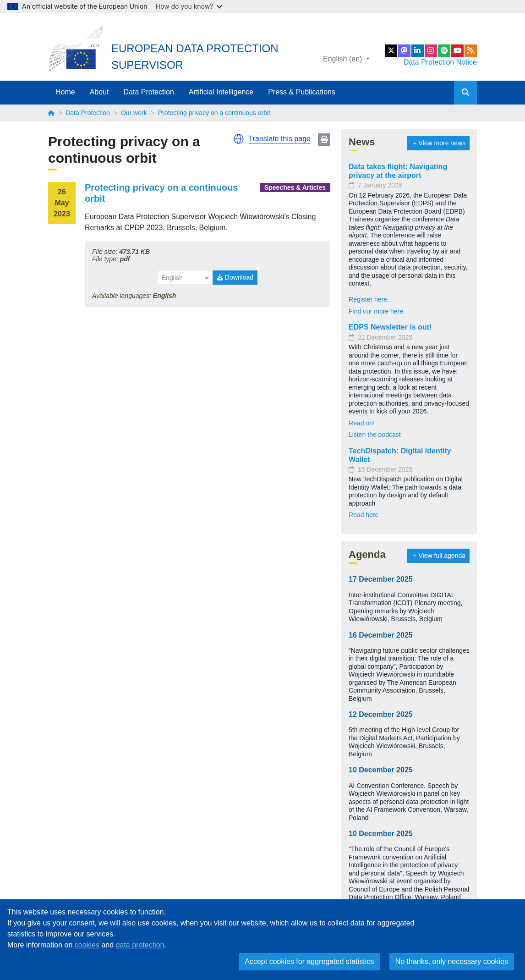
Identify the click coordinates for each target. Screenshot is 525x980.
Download (235, 277)
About (99, 92)
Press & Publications (302, 92)
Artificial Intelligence (221, 92)
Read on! (362, 423)
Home (65, 92)
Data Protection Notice (440, 62)
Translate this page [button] (280, 139)
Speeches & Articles (295, 187)
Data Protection (149, 92)
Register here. (369, 299)
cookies (87, 945)
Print (324, 140)
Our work (134, 113)
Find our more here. (377, 311)
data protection (140, 945)
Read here (364, 515)
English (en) (344, 59)
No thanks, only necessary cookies (452, 961)
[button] (239, 139)
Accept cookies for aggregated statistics (309, 961)
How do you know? (189, 6)
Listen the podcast (375, 435)
